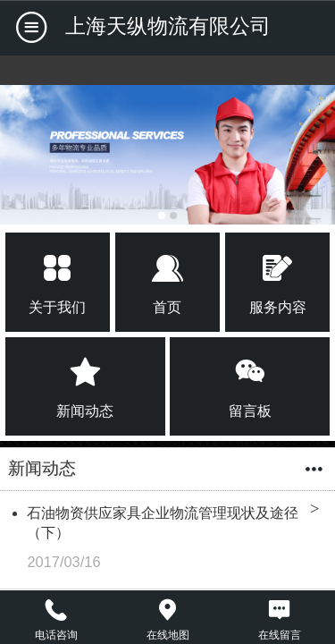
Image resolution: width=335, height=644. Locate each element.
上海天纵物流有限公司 (168, 26)
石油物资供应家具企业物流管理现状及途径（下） (163, 522)
